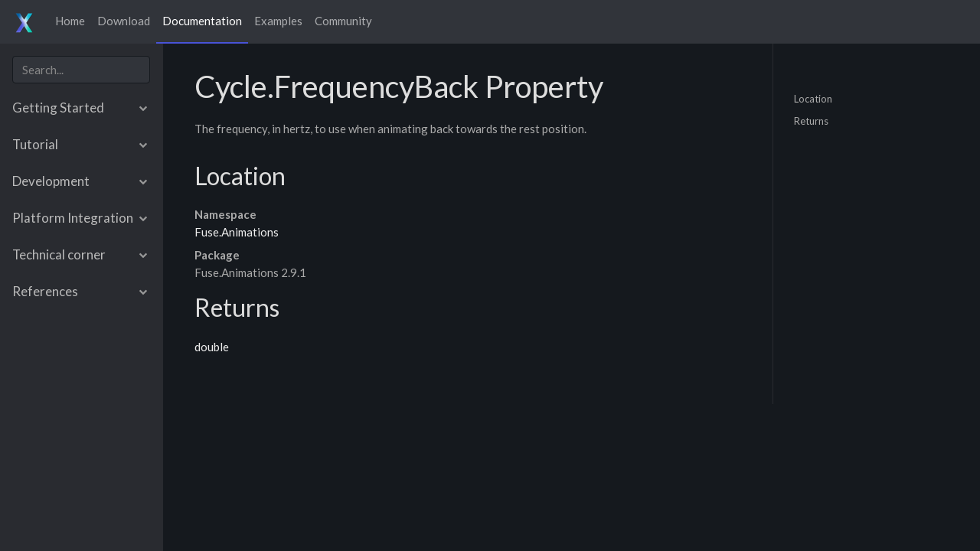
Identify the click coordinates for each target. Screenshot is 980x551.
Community (343, 21)
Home (70, 21)
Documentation (202, 21)
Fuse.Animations (237, 232)
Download (124, 21)
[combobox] (81, 70)
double (212, 347)
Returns (811, 121)
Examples (278, 21)
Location (813, 98)
